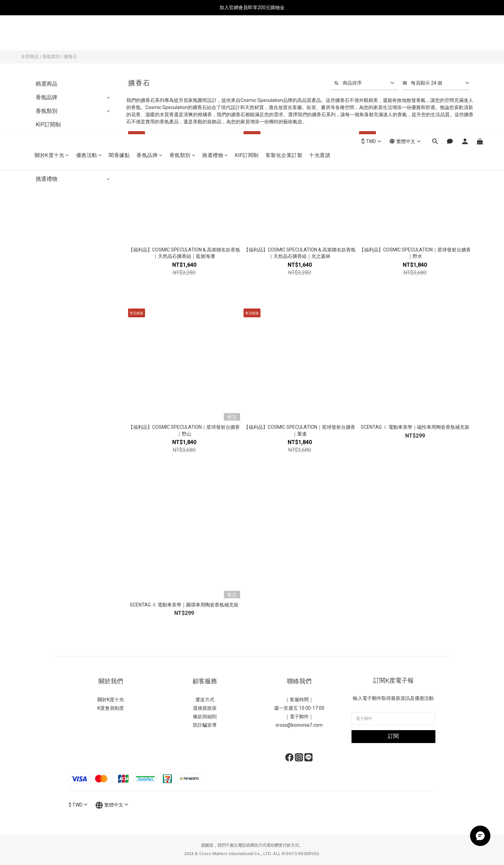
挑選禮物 (215, 36)
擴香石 (70, 57)
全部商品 (30, 57)
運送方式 (205, 700)
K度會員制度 (111, 708)
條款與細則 (205, 717)
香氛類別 (183, 36)
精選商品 (47, 84)
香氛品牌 (150, 36)
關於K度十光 (52, 36)
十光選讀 (320, 36)
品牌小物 (47, 138)
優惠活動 (89, 36)
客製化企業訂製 (284, 36)
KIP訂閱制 (247, 36)
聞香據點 (119, 36)
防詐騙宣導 (205, 725)
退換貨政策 (205, 708)
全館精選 (47, 165)
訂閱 (393, 736)
